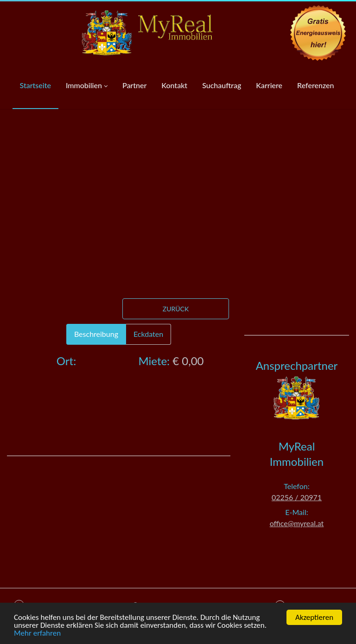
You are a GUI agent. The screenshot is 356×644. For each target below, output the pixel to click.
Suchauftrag (222, 85)
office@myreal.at (297, 523)
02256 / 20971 (297, 497)
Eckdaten (148, 334)
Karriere (269, 85)
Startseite (35, 85)
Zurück (176, 309)
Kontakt (174, 85)
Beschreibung (96, 334)
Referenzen (315, 85)
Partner (134, 85)
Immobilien (87, 86)
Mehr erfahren (37, 634)
